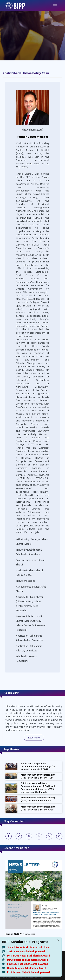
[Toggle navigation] (55, 6)
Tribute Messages (25, 581)
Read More (34, 738)
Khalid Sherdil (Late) (33, 130)
